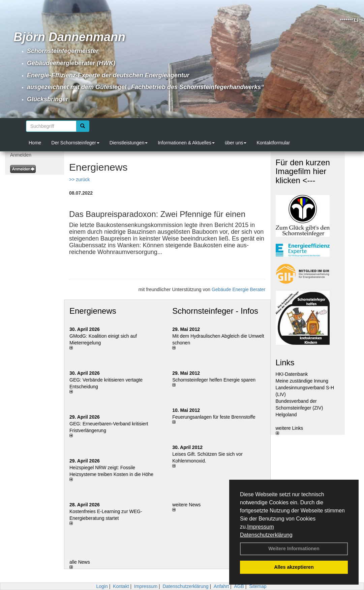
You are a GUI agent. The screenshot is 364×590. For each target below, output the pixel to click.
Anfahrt (221, 586)
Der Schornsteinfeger (75, 143)
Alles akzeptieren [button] (294, 567)
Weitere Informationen (294, 549)
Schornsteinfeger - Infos (215, 311)
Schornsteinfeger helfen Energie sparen (214, 380)
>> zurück (79, 179)
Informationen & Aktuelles (186, 143)
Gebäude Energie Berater (239, 289)
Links (285, 362)
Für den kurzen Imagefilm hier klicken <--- (303, 171)
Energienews (93, 311)
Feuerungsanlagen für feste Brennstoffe (214, 417)
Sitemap (258, 586)
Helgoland (286, 415)
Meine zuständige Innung (302, 381)
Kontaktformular (273, 143)
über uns (236, 143)
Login (102, 586)
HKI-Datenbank (292, 374)
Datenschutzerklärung (266, 535)
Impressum (260, 527)
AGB (239, 586)
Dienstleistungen (129, 143)
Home (35, 143)
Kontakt (121, 586)
